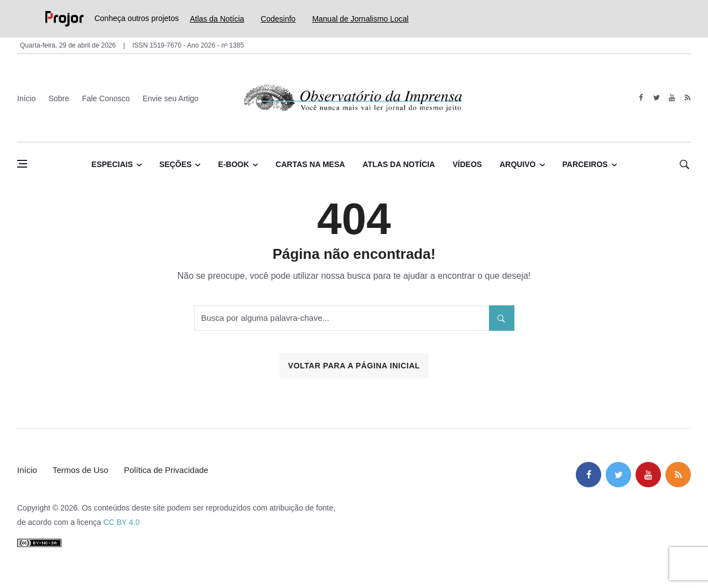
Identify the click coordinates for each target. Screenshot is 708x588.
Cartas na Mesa (310, 164)
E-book (233, 164)
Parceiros (585, 164)
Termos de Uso (80, 470)
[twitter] (656, 98)
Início (26, 98)
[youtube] (672, 98)
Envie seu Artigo (171, 98)
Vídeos (467, 164)
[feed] (687, 98)
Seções (175, 164)
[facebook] (641, 98)
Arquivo (517, 164)
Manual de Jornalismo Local (360, 19)
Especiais (112, 164)
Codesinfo (278, 19)
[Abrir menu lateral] (22, 164)
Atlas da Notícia (217, 19)
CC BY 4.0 (122, 522)
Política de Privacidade (166, 470)
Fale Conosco (106, 98)
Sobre (59, 98)
